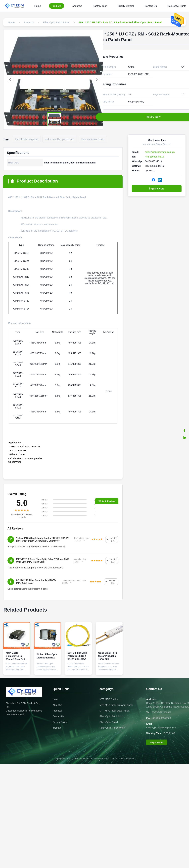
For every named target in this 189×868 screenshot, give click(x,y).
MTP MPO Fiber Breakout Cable (116, 705)
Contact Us (151, 6)
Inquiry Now (157, 189)
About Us (77, 6)
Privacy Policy (60, 722)
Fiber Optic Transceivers (112, 728)
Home (38, 6)
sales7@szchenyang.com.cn (160, 152)
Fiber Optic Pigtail (109, 722)
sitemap (57, 728)
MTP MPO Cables (109, 699)
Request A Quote (177, 6)
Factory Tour (100, 6)
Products (57, 6)
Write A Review (107, 501)
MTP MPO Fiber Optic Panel (114, 711)
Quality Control (126, 6)
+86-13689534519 (154, 157)
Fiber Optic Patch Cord (111, 716)
